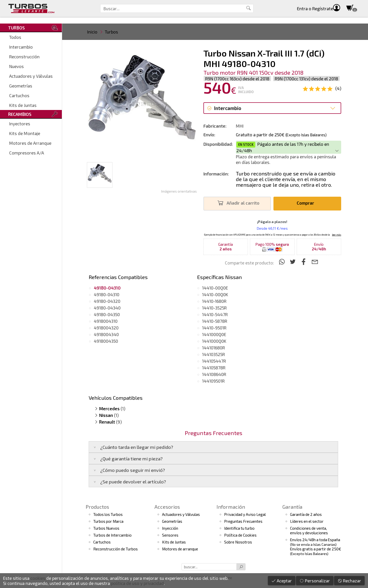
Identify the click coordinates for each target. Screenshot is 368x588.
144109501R (213, 381)
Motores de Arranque (30, 143)
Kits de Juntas (23, 105)
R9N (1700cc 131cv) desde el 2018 (306, 79)
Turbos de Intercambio (112, 535)
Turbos (111, 32)
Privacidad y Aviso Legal (245, 514)
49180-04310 (107, 294)
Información (231, 507)
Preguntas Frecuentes (243, 521)
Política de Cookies (240, 535)
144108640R (214, 374)
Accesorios (167, 507)
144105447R (214, 361)
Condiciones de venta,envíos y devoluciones (309, 530)
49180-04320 (107, 301)
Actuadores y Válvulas (31, 76)
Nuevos (16, 66)
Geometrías (21, 86)
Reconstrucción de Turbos (116, 549)
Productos (97, 507)
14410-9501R (214, 328)
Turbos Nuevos (106, 528)
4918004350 (106, 341)
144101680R (214, 348)
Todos (15, 37)
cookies (38, 578)
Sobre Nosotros (238, 542)
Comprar (307, 203)
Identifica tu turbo (239, 528)
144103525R (214, 354)
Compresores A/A (27, 153)
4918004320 (106, 328)
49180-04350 (107, 314)
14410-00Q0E (215, 288)
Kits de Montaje (25, 133)
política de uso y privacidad (137, 583)
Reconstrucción (24, 57)
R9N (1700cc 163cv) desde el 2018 (237, 79)
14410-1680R (214, 301)
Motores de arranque (180, 549)
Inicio (92, 32)
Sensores (170, 535)
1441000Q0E (214, 334)
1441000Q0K (214, 341)
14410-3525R (214, 308)
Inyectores (20, 124)
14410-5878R (215, 321)
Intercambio (21, 47)
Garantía (292, 507)
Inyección (170, 528)
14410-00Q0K (215, 294)
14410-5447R (215, 314)
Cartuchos (19, 95)
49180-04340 (107, 308)
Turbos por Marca (108, 521)
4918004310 (106, 321)
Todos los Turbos (108, 514)
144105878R (214, 368)
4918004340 (106, 334)
